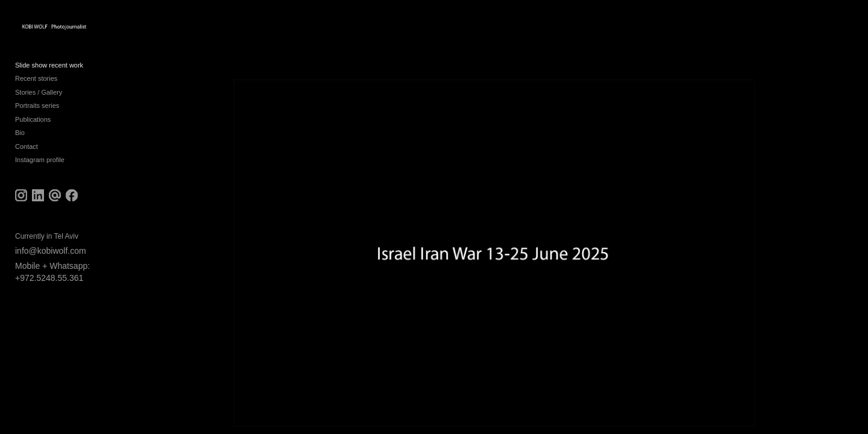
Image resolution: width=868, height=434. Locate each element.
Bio (20, 142)
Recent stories (36, 87)
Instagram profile (40, 169)
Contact (27, 155)
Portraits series (37, 115)
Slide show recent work (49, 74)
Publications (33, 128)
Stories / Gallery (39, 101)
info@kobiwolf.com (51, 259)
